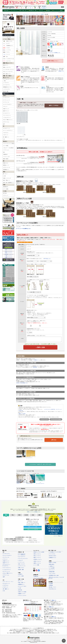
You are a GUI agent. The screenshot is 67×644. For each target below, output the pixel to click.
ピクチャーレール (7, 167)
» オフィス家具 (21, 576)
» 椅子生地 (20, 590)
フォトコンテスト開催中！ (58, 10)
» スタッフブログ (52, 573)
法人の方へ (41, 10)
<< (30, 603)
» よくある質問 (51, 568)
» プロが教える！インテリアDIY (55, 552)
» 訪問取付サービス (52, 557)
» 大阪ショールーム (37, 561)
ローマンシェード (7, 100)
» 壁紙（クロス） (21, 568)
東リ (5, 57)
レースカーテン (6, 83)
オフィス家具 (6, 189)
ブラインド (5, 107)
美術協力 (48, 10)
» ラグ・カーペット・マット (8, 581)
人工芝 (4, 176)
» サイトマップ (51, 570)
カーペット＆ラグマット (8, 130)
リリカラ (6, 48)
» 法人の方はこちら (52, 589)
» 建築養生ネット (21, 584)
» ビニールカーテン (22, 556)
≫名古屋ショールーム (8, 254)
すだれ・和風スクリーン (8, 120)
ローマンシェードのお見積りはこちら (23, 228)
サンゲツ (6, 43)
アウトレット (6, 195)
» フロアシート (5, 587)
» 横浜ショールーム (37, 557)
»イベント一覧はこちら (58, 536)
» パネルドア (20, 560)
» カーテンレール (6, 557)
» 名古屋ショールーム (37, 559)
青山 (13, 515)
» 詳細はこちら (61, 71)
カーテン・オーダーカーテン (24, 14)
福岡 (39, 515)
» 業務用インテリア (22, 593)
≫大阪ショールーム (8, 256)
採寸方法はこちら (47, 258)
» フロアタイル (5, 585)
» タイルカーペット (6, 583)
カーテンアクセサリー (7, 104)
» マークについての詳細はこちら (54, 53)
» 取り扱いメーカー (52, 587)
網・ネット (5, 174)
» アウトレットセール (22, 595)
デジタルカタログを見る (56, 419)
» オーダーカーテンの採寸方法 (50, 409)
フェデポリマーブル (8, 59)
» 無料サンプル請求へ (22, 414)
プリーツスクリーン (7, 115)
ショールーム (14, 10)
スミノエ (6, 54)
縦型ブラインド (6, 111)
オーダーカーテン (7, 35)
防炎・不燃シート (7, 180)
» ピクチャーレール (22, 566)
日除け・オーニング (7, 178)
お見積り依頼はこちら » (53, 61)
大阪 (33, 515)
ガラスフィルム (6, 122)
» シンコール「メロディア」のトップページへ (40, 464)
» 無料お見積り (51, 564)
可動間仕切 (5, 154)
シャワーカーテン (7, 89)
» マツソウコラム (52, 554)
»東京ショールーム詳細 (33, 527)
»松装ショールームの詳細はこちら (33, 512)
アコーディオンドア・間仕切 (9, 143)
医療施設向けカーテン (7, 87)
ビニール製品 (6, 146)
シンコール (7, 50)
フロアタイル (6, 133)
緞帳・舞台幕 (6, 159)
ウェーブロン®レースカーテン (9, 69)
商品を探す (6, 10)
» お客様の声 (36, 576)
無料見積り (35, 367)
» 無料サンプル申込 (52, 562)
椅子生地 (5, 193)
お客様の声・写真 (33, 10)
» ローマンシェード (6, 571)
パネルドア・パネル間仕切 (8, 148)
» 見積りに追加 (40, 347)
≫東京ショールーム (8, 250)
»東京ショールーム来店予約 (33, 529)
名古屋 (26, 515)
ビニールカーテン (7, 85)
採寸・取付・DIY (23, 10)
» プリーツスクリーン (7, 568)
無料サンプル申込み (54, 105)
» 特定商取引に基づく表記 (54, 575)
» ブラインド (5, 559)
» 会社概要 (51, 583)
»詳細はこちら (51, 607)
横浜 (19, 515)
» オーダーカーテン (6, 553)
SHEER (42, 14)
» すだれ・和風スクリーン (7, 573)
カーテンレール (6, 102)
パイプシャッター (7, 157)
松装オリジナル (8, 41)
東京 (6, 515)
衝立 (4, 152)
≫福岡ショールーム (8, 258)
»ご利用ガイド (36, 360)
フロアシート (6, 135)
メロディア (38, 14)
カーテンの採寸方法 (7, 37)
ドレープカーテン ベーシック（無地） (8, 80)
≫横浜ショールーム (8, 253)
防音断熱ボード (6, 170)
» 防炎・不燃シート (22, 582)
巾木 (4, 139)
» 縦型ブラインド (6, 563)
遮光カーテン (6, 65)
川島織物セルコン (8, 46)
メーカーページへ (44, 419)
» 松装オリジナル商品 (22, 592)
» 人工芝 (19, 588)
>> (36, 603)
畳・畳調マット (6, 137)
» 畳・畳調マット (6, 589)
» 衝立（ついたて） (22, 564)
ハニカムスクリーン (7, 117)
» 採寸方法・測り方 (52, 556)
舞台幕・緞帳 (6, 91)
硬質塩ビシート (6, 165)
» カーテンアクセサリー (7, 555)
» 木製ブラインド (6, 561)
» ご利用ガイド (51, 566)
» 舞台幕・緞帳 (21, 569)
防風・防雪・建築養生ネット (9, 183)
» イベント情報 (36, 565)
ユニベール (7, 61)
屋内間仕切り (6, 187)
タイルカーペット (7, 128)
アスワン (6, 52)
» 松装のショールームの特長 (39, 552)
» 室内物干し (20, 574)
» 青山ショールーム (37, 556)
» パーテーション (21, 562)
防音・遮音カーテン (7, 74)
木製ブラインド (6, 109)
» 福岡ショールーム (37, 563)
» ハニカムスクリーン (7, 569)
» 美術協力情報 (51, 572)
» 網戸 (4, 577)
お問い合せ (54, 440)
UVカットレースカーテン (8, 72)
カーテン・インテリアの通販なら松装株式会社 (33, 640)
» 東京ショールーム (37, 554)
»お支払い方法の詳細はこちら (22, 383)
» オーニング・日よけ (22, 586)
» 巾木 (4, 591)
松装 (17, 14)
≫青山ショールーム (8, 251)
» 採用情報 (51, 585)
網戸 (4, 124)
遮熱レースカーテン (7, 67)
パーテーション (6, 150)
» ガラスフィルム (6, 575)
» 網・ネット (20, 581)
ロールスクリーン (7, 113)
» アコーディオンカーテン (23, 558)
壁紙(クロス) (6, 163)
